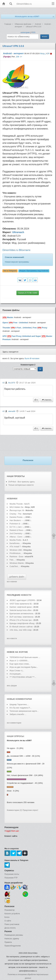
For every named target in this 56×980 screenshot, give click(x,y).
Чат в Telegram (10, 271)
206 (18, 57)
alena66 (12, 411)
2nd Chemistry (16, 533)
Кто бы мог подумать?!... (21, 708)
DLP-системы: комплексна (21, 617)
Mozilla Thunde (16, 504)
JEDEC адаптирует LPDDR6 (22, 600)
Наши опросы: (16, 736)
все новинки (12, 582)
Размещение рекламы (14, 935)
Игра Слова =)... (17, 671)
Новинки (12, 499)
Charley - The (16, 514)
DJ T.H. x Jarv (16, 527)
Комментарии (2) (14, 810)
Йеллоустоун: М (17, 510)
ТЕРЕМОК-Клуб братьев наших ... (25, 657)
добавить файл (17, 577)
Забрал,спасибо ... (18, 714)
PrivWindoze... (16, 553)
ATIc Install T (15, 547)
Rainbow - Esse (16, 557)
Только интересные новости (21, 485)
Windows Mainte (17, 563)
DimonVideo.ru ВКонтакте (16, 250)
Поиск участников (12, 924)
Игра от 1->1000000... (19, 661)
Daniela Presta (16, 517)
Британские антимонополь (22, 614)
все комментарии (14, 723)
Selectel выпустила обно (21, 610)
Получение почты (12, 874)
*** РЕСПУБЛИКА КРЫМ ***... (23, 677)
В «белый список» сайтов (21, 627)
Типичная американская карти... (24, 711)
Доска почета (10, 928)
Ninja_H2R (45, 54)
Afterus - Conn (16, 537)
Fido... (12, 560)
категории (25, 32)
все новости (12, 638)
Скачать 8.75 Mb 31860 (28, 293)
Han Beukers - (16, 520)
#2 (4, 383)
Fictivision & (15, 524)
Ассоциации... (16, 674)
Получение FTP (11, 878)
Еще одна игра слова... (20, 664)
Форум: (34, 271)
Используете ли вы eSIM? (27, 16)
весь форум (12, 686)
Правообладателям (13, 946)
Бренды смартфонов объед (22, 623)
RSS (33, 32)
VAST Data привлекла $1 (21, 604)
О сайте (8, 921)
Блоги (7, 917)
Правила (8, 942)
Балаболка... (15, 543)
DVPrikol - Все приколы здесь (22, 482)
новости (26, 595)
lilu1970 (12, 383)
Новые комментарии (19, 699)
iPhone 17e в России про (21, 620)
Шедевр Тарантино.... (19, 704)
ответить (47, 400)
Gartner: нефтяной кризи (21, 607)
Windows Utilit (16, 550)
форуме (23, 652)
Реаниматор (10, 910)
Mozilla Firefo (15, 540)
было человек (32, 358)
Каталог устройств (12, 914)
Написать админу (12, 939)
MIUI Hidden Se (16, 507)
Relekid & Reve (16, 530)
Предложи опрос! (30, 810)
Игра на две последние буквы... (24, 667)
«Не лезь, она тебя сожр (21, 630)
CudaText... (14, 566)
